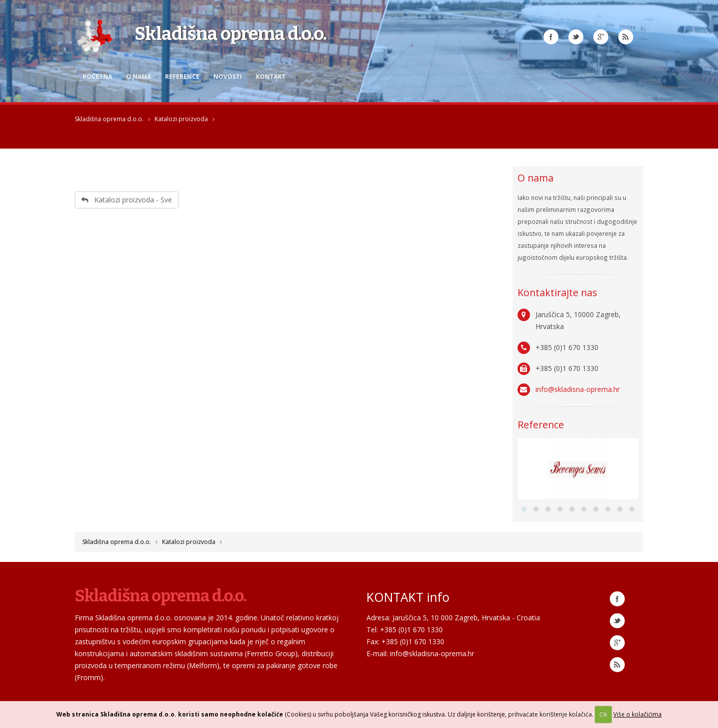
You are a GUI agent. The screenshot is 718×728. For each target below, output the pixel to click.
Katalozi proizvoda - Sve (127, 200)
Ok (603, 714)
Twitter (576, 37)
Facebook (551, 37)
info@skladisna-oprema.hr (578, 389)
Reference (182, 77)
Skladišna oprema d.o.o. (109, 119)
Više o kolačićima (637, 714)
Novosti (228, 77)
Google (617, 643)
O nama (139, 77)
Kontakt (271, 77)
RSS (626, 37)
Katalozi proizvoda (181, 119)
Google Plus (601, 37)
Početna (97, 77)
